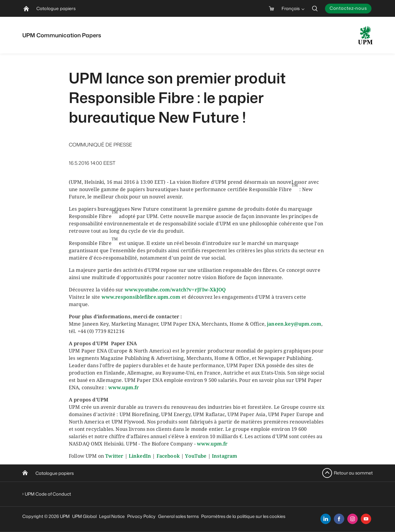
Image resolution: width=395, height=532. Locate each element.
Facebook (168, 456)
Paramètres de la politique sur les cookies (243, 516)
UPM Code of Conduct (48, 494)
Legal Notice (112, 516)
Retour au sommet (353, 473)
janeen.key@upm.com (294, 324)
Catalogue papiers (55, 473)
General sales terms (178, 516)
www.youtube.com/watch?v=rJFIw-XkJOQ (175, 290)
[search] (315, 8)
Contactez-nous (348, 8)
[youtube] (366, 519)
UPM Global (84, 516)
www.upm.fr (124, 387)
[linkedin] (326, 519)
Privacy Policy (141, 516)
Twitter (114, 456)
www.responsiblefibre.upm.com (141, 297)
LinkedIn (140, 456)
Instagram (225, 456)
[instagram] (353, 519)
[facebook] (339, 519)
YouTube (196, 456)
